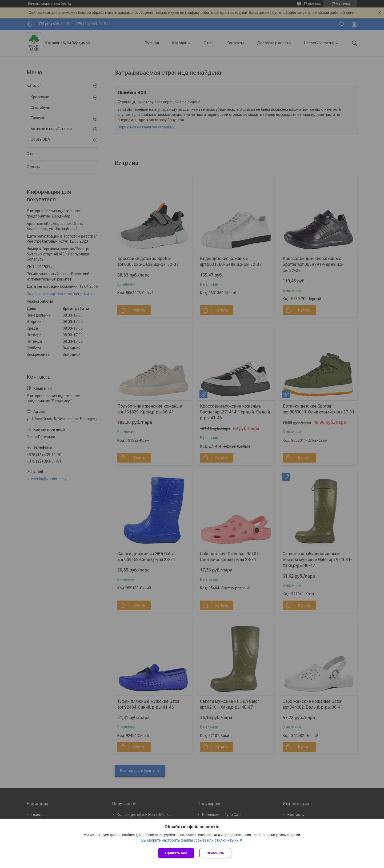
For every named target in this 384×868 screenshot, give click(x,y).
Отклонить (215, 853)
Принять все (176, 853)
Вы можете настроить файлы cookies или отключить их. (190, 840)
